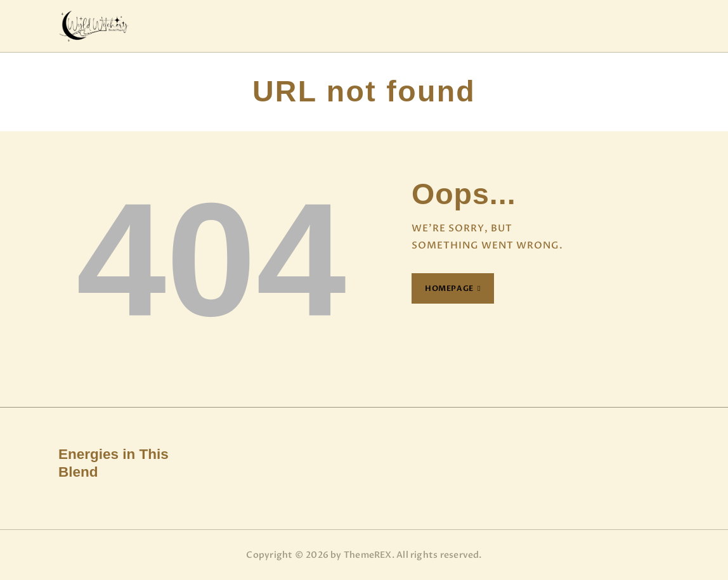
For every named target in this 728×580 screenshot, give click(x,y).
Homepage (449, 288)
